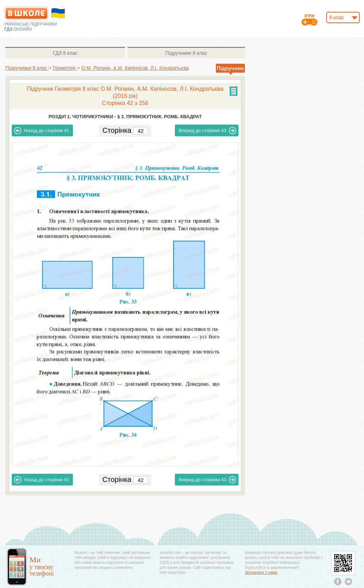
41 (42, 131)
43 (207, 131)
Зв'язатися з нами (261, 572)
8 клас (65, 53)
